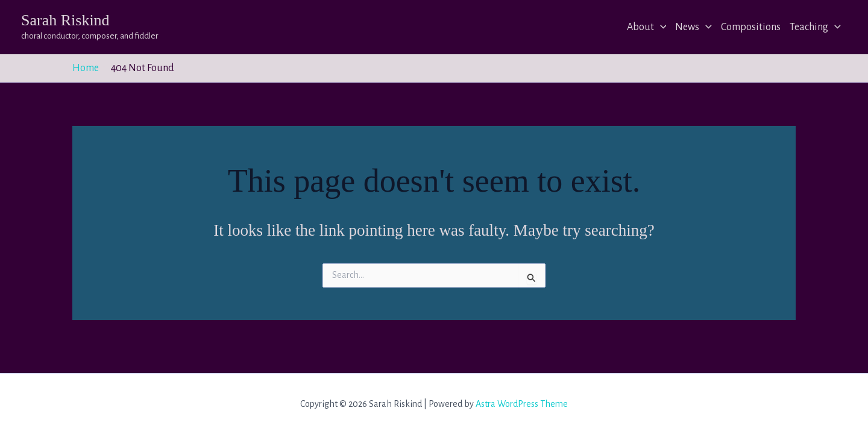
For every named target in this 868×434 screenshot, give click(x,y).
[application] (660, 27)
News (693, 27)
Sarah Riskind (65, 20)
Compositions (751, 27)
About (647, 27)
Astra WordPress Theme (522, 404)
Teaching (815, 27)
